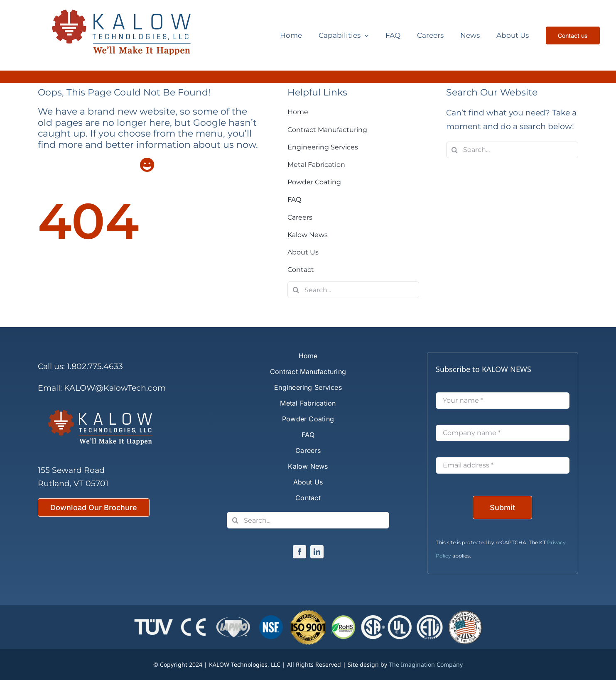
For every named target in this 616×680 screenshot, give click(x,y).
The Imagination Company (426, 664)
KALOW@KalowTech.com (115, 388)
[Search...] (353, 290)
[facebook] (299, 552)
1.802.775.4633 (95, 366)
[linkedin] (317, 552)
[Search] (296, 290)
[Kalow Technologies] (128, 35)
